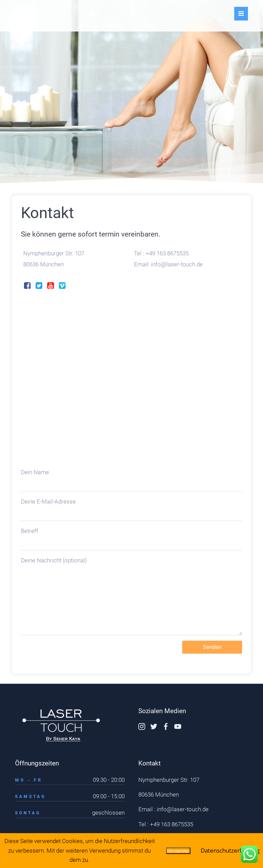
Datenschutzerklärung (230, 850)
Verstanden (178, 851)
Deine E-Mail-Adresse (131, 493)
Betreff (131, 523)
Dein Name (131, 464)
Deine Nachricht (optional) (131, 587)
